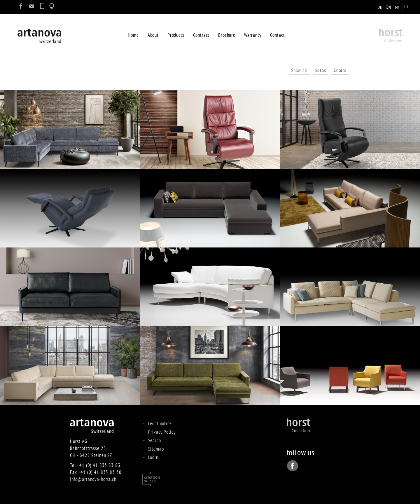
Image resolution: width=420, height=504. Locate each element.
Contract (201, 35)
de (380, 7)
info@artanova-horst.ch (93, 479)
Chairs (340, 70)
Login (153, 457)
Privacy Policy (162, 432)
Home (133, 35)
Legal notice (160, 423)
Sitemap (156, 449)
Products (176, 35)
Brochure (227, 35)
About (153, 35)
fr (397, 7)
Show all (299, 70)
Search (155, 440)
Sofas (321, 70)
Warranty (253, 35)
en (389, 7)
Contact (278, 35)
